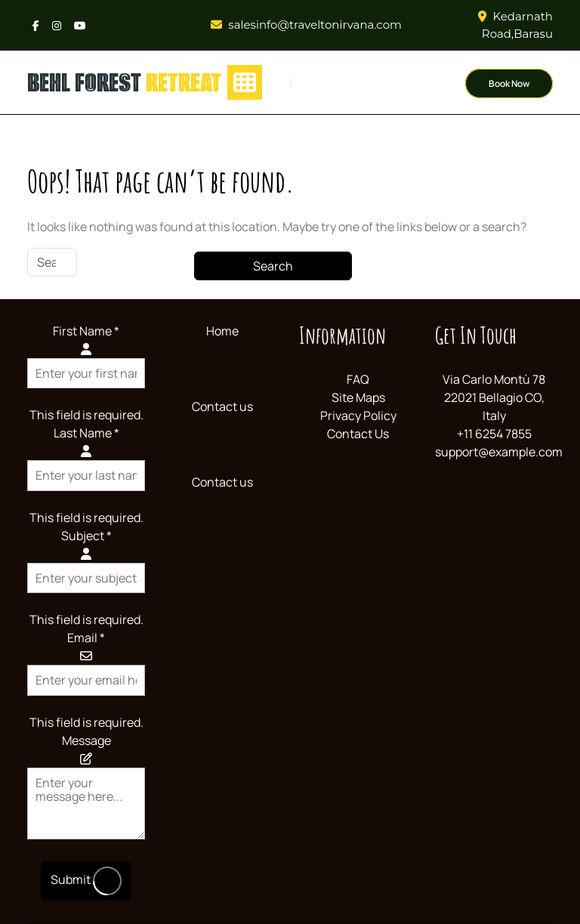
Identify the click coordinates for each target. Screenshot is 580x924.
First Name (86, 331)
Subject (86, 536)
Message (86, 740)
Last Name (86, 433)
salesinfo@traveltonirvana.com (315, 25)
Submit (86, 881)
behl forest (124, 82)
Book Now (509, 83)
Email (86, 638)
